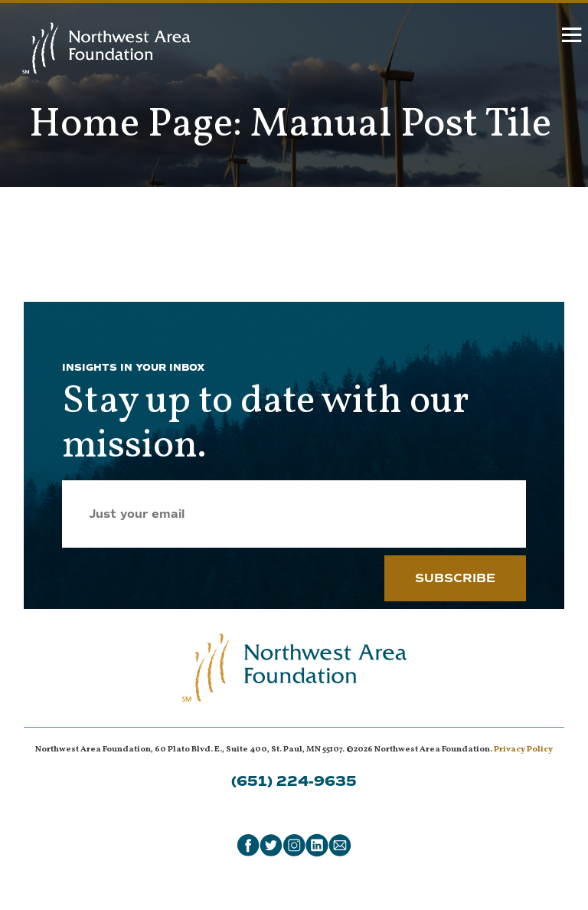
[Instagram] (294, 845)
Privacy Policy (523, 750)
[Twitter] (271, 845)
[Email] (340, 845)
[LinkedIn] (317, 845)
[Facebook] (248, 845)
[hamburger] (572, 38)
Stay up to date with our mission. (265, 424)
